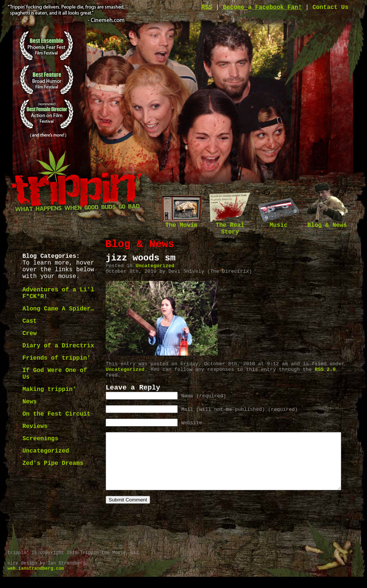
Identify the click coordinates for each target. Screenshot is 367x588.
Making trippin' (49, 390)
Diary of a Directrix (58, 346)
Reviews (35, 426)
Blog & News (327, 223)
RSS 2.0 (325, 370)
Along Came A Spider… (58, 309)
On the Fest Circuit (56, 414)
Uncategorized (46, 451)
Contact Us (330, 7)
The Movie (181, 223)
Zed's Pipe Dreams (53, 463)
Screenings (40, 439)
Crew (29, 334)
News (29, 402)
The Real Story (230, 226)
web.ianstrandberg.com (36, 580)
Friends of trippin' (56, 358)
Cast (29, 321)
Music (279, 223)
